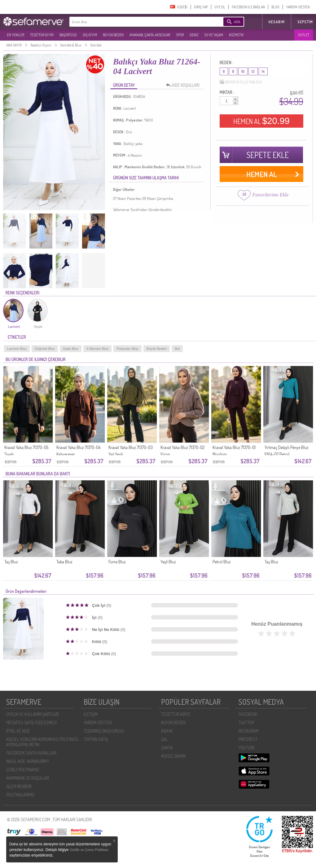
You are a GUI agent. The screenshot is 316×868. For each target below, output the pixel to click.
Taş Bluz (11, 562)
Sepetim (305, 22)
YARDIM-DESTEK (298, 7)
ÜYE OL (220, 7)
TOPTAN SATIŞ (96, 739)
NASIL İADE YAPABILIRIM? (27, 761)
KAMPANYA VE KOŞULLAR (28, 778)
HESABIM (277, 22)
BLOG (275, 7)
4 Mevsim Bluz (98, 349)
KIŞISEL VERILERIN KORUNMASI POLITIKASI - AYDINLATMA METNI (44, 742)
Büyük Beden (157, 349)
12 (253, 71)
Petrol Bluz (222, 562)
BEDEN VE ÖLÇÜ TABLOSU (241, 82)
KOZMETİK (236, 35)
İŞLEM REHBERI (19, 786)
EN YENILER (15, 35)
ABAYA (167, 731)
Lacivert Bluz (17, 349)
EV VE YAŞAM (214, 35)
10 (243, 71)
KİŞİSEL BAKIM (173, 756)
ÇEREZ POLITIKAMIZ (23, 770)
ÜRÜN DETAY (124, 85)
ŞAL (164, 739)
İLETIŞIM (91, 714)
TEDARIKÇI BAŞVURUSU (104, 731)
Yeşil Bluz (168, 562)
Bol (177, 349)
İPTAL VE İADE (18, 731)
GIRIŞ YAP (201, 7)
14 (263, 71)
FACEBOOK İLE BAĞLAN (248, 7)
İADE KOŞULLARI (184, 85)
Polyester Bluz (127, 349)
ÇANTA (167, 748)
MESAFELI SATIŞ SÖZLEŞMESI (31, 723)
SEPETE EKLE (268, 155)
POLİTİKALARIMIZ (20, 795)
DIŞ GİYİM (90, 35)
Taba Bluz (64, 562)
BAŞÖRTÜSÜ (68, 35)
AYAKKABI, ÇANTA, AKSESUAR (150, 35)
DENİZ (194, 35)
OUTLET (304, 35)
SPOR (180, 35)
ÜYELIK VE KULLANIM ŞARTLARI (33, 714)
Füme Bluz (117, 562)
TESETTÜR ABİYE (176, 714)
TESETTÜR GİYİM (42, 35)
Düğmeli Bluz (45, 349)
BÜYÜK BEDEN (113, 35)
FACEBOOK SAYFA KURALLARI (31, 753)
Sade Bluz (71, 349)
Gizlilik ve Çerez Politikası (89, 850)
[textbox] (137, 22)
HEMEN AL (261, 121)
